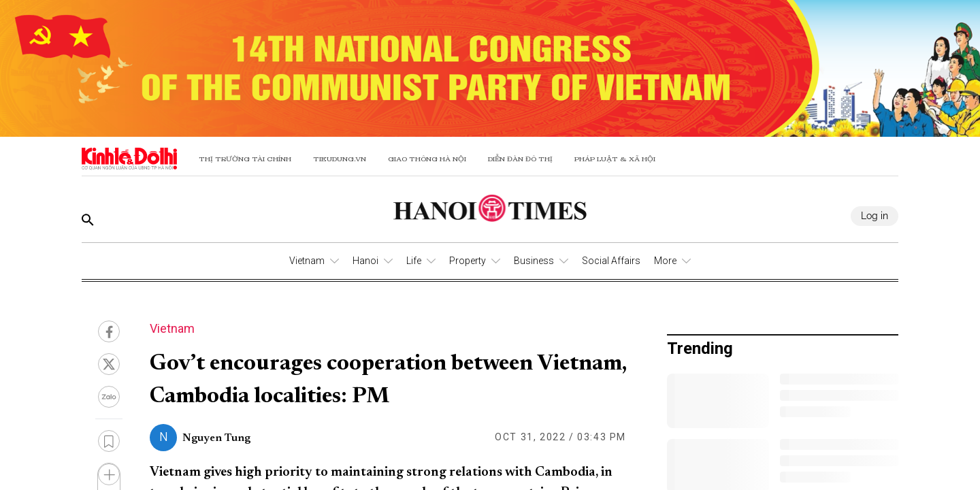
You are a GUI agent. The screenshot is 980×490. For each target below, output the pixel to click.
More (665, 261)
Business (534, 261)
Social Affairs (611, 261)
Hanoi (365, 261)
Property (468, 261)
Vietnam (307, 261)
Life (414, 261)
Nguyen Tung (216, 438)
